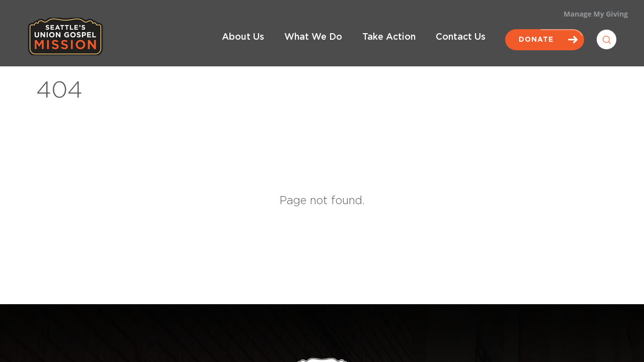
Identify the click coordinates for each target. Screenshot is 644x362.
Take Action (389, 37)
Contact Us (461, 37)
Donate (545, 40)
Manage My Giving (596, 14)
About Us (243, 37)
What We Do (313, 37)
